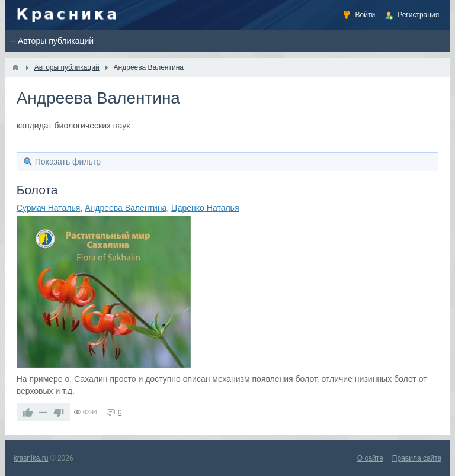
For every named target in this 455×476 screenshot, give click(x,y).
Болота (37, 190)
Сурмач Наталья (49, 208)
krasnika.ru (31, 458)
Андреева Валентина (126, 208)
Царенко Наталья (205, 208)
